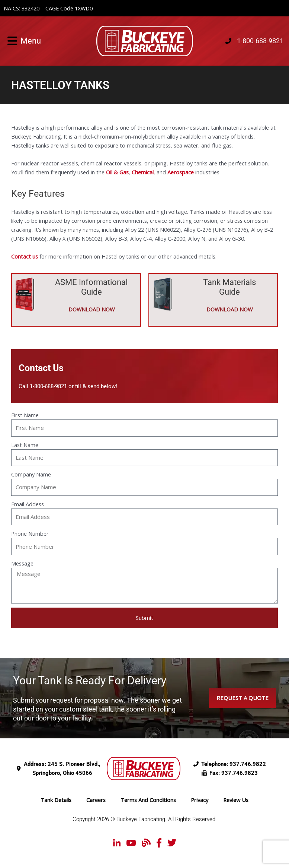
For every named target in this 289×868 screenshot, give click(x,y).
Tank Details (56, 800)
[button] (10, 41)
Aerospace (181, 172)
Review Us (236, 800)
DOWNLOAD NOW (91, 309)
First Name (25, 415)
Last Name (25, 445)
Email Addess (28, 504)
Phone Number (30, 533)
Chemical (143, 172)
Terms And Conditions (148, 800)
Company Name (31, 474)
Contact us (25, 256)
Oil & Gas (117, 172)
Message (22, 563)
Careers (96, 800)
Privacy (200, 800)
